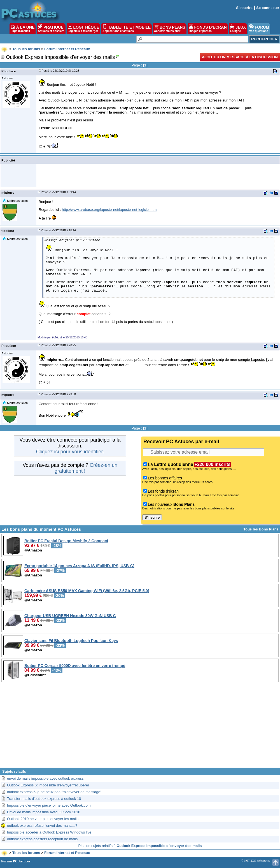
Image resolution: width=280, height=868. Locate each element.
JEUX (238, 28)
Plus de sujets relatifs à (140, 846)
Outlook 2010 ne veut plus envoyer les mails (43, 819)
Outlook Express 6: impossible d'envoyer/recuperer (48, 785)
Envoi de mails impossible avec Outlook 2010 (44, 812)
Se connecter (268, 8)
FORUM (259, 28)
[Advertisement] (140, 728)
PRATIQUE (51, 28)
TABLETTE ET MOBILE (127, 28)
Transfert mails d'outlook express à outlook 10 (44, 799)
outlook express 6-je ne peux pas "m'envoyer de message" (54, 792)
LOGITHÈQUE (83, 28)
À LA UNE (23, 28)
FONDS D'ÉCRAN (208, 28)
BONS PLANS (170, 28)
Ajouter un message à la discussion (240, 57)
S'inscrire (244, 8)
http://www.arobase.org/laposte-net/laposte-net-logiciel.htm (109, 210)
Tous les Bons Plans (261, 529)
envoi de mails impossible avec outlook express (45, 778)
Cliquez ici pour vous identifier (69, 452)
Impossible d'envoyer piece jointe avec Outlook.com (49, 805)
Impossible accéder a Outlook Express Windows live (49, 832)
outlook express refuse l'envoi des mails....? (42, 826)
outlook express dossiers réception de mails (42, 839)
